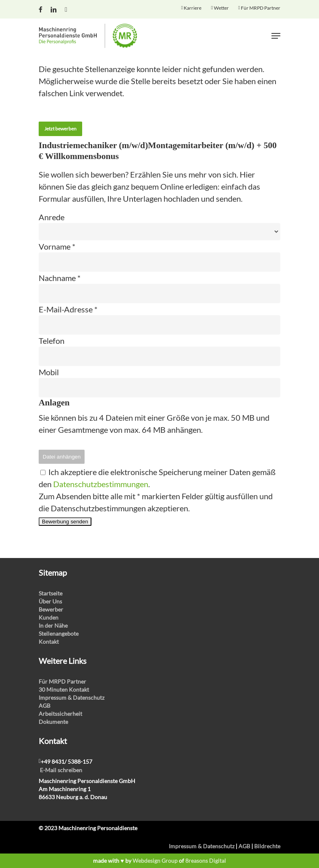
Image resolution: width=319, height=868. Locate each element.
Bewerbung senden (65, 522)
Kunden (49, 617)
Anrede (52, 217)
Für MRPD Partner (62, 681)
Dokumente (53, 722)
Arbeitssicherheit (60, 714)
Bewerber (51, 609)
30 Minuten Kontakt (64, 689)
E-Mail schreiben (61, 770)
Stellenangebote (59, 633)
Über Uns (50, 601)
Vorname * (57, 246)
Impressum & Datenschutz (71, 697)
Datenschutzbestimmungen (101, 484)
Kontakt (49, 642)
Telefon (52, 341)
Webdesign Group (155, 861)
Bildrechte (267, 846)
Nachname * (60, 278)
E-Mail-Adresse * (68, 309)
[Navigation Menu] (276, 36)
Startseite (51, 593)
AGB (45, 706)
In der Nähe (53, 625)
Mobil (49, 372)
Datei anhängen (62, 457)
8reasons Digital (206, 861)
